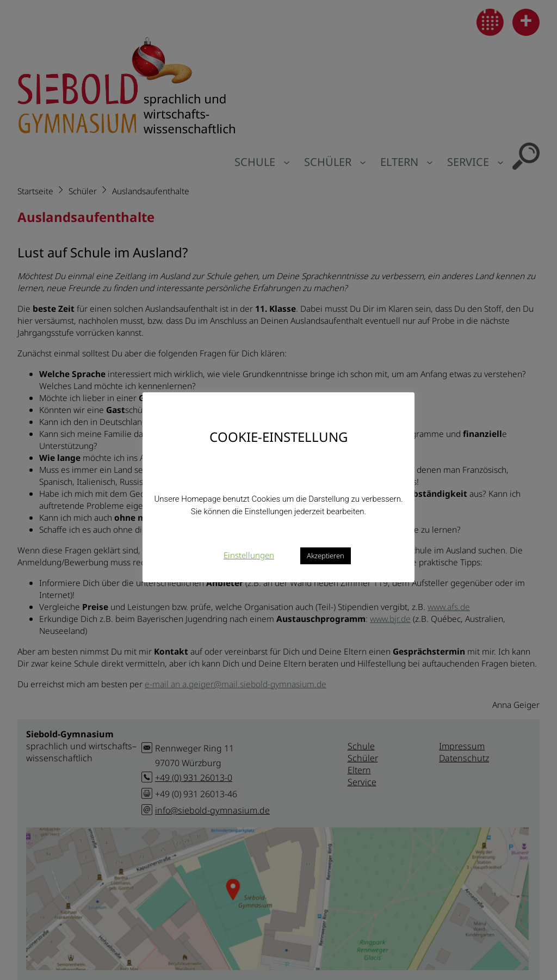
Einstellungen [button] (249, 555)
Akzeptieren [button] (326, 556)
